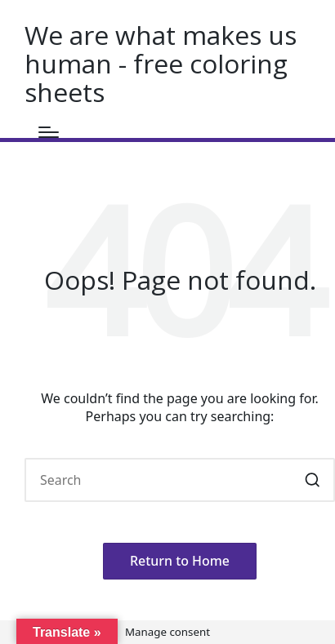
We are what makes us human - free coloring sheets (161, 63)
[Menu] (49, 132)
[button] (313, 480)
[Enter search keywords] (180, 480)
